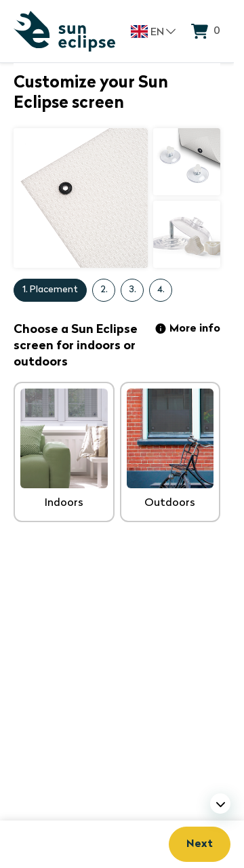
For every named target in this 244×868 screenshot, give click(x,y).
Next (200, 844)
